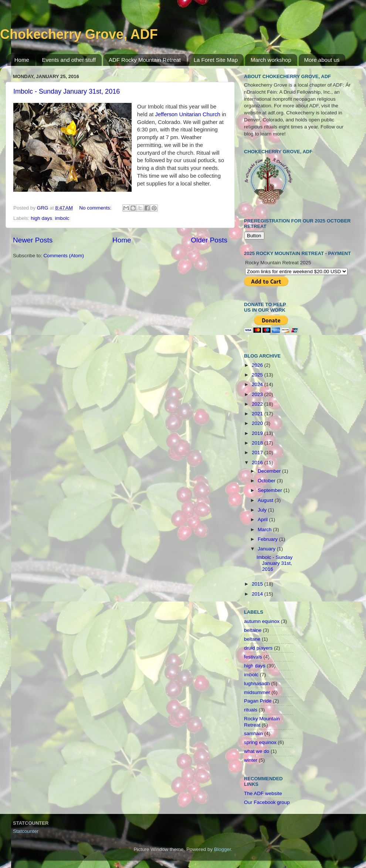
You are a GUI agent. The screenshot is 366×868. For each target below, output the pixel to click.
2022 (258, 404)
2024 (258, 384)
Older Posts (209, 240)
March (265, 529)
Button (254, 236)
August (266, 500)
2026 (258, 365)
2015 (258, 584)
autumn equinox (262, 621)
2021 (258, 414)
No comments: (96, 208)
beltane (252, 639)
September (271, 490)
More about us (322, 60)
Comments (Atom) (64, 256)
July (263, 510)
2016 (258, 463)
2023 (258, 394)
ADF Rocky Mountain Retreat (145, 60)
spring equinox (260, 742)
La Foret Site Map (216, 60)
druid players (258, 648)
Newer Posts (33, 240)
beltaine (253, 630)
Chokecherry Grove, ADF (79, 34)
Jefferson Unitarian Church (188, 114)
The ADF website (263, 793)
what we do (257, 751)
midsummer (257, 692)
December (270, 471)
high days (41, 218)
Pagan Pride (258, 701)
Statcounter (26, 831)
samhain (253, 733)
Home (22, 60)
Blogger (223, 849)
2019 (258, 433)
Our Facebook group (267, 802)
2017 (258, 453)
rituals (251, 710)
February (268, 539)
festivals (253, 657)
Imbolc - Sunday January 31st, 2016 (67, 91)
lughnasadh (257, 683)
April (263, 520)
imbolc (62, 218)
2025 (258, 375)
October (267, 481)
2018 (258, 443)
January (267, 549)
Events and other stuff (69, 60)
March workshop (271, 60)
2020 (258, 423)
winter (251, 760)
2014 (258, 594)
